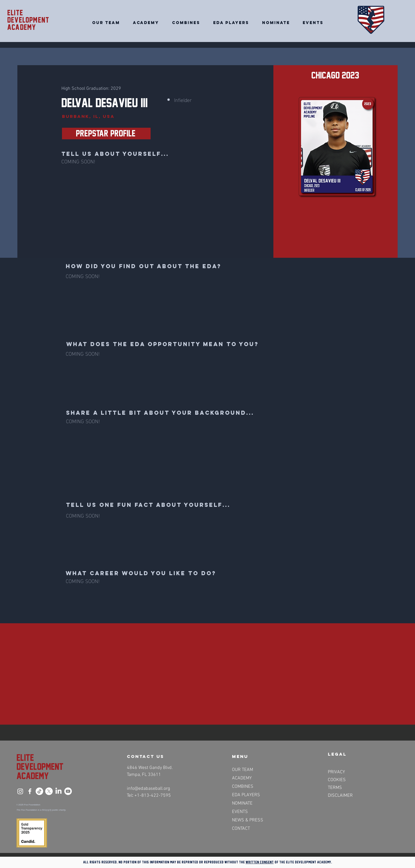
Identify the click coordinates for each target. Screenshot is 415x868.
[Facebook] (30, 791)
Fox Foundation (32, 805)
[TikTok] (39, 791)
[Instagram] (20, 791)
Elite (15, 13)
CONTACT (241, 829)
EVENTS (240, 812)
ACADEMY (242, 778)
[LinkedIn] (58, 791)
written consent (260, 862)
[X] (49, 791)
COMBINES (243, 787)
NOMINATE (242, 803)
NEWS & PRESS (247, 820)
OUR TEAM (243, 770)
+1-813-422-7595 (153, 796)
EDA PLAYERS (246, 795)
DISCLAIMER (340, 796)
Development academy (28, 24)
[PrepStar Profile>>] (106, 134)
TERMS (335, 788)
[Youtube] (68, 791)
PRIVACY (336, 772)
